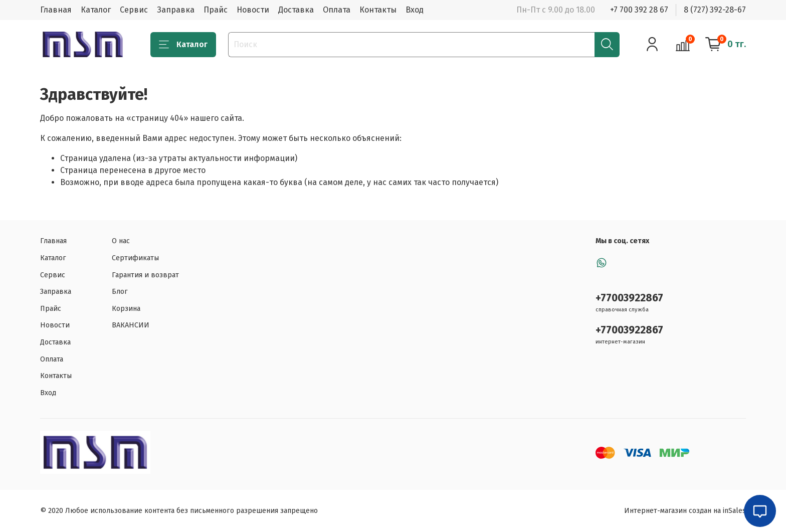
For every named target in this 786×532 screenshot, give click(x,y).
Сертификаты (135, 258)
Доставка (296, 10)
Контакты (378, 10)
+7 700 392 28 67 (639, 10)
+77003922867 (629, 298)
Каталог (96, 10)
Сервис (134, 10)
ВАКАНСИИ (131, 325)
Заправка (176, 10)
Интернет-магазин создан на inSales (685, 511)
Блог (120, 292)
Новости (253, 10)
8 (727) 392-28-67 (715, 10)
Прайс (216, 10)
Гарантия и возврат (145, 275)
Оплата (337, 10)
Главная (56, 10)
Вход (415, 10)
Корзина (126, 309)
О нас (121, 241)
